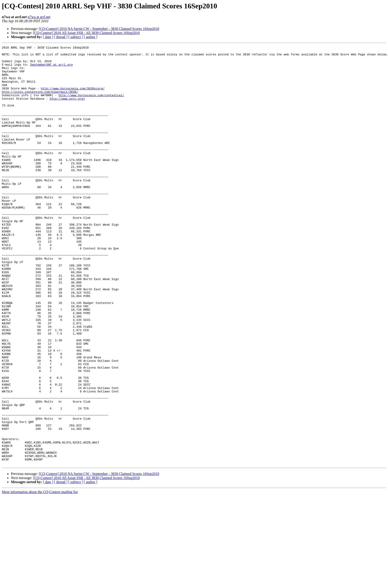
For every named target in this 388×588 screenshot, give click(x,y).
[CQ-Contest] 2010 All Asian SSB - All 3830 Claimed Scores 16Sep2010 (86, 33)
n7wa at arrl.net (39, 17)
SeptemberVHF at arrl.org (51, 69)
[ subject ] (76, 37)
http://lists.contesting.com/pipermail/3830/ (40, 101)
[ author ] (91, 37)
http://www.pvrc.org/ (67, 109)
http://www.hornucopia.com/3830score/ (73, 97)
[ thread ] (61, 37)
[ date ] (48, 37)
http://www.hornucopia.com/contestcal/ (91, 105)
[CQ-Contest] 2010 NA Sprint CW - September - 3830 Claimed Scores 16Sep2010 (99, 29)
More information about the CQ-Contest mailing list (40, 576)
